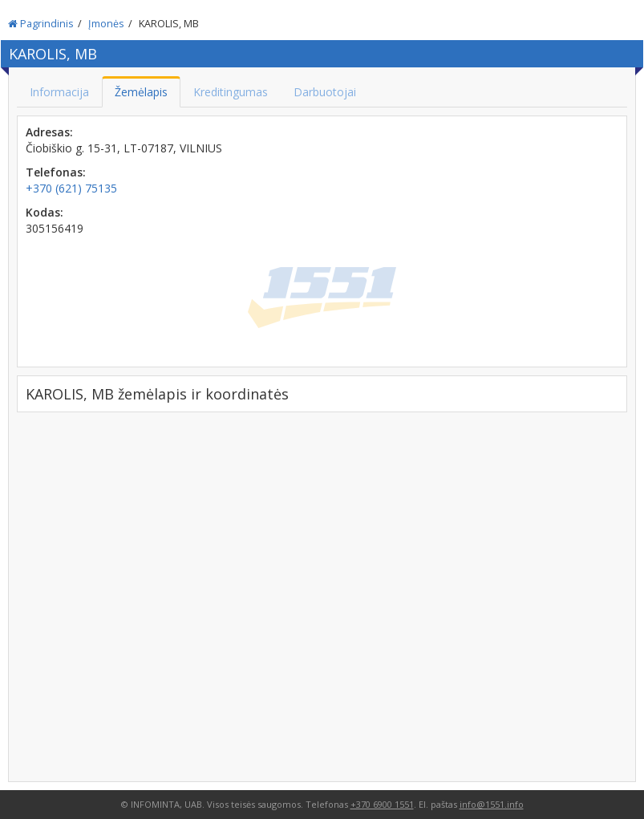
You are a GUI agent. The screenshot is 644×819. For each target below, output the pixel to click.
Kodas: (45, 212)
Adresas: (49, 132)
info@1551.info (492, 804)
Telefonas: (56, 172)
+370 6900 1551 (382, 804)
